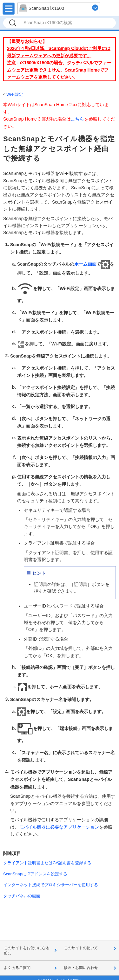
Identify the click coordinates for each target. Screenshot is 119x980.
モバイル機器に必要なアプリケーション (59, 827)
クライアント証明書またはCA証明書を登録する (47, 863)
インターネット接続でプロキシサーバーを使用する (51, 885)
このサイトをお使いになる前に (27, 950)
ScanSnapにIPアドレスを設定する (35, 874)
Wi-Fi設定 (15, 94)
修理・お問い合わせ (81, 968)
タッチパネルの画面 (22, 896)
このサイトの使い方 (81, 948)
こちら (77, 119)
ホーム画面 (85, 264)
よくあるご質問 (17, 968)
